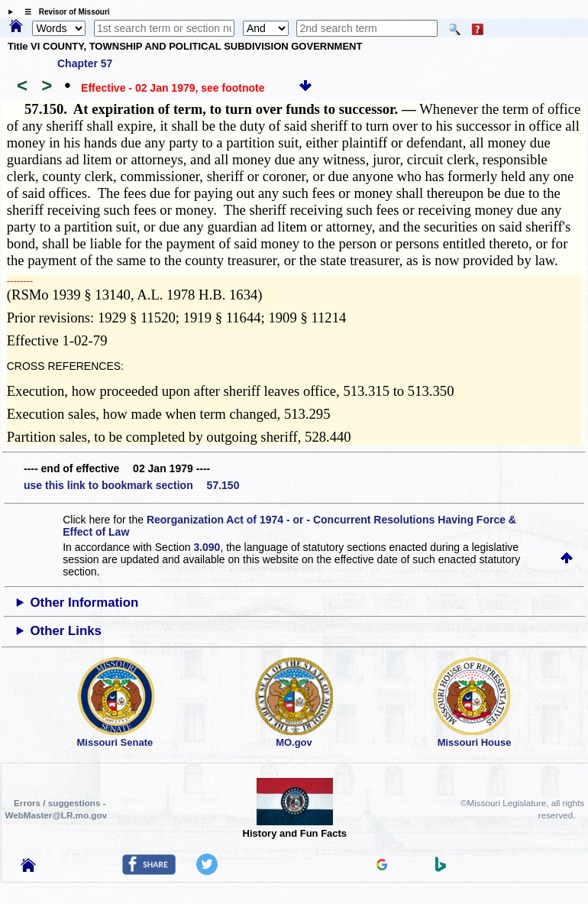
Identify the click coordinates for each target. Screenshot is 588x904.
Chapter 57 (85, 63)
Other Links (66, 631)
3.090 (207, 547)
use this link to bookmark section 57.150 (131, 485)
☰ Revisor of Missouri (63, 12)
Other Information (85, 603)
